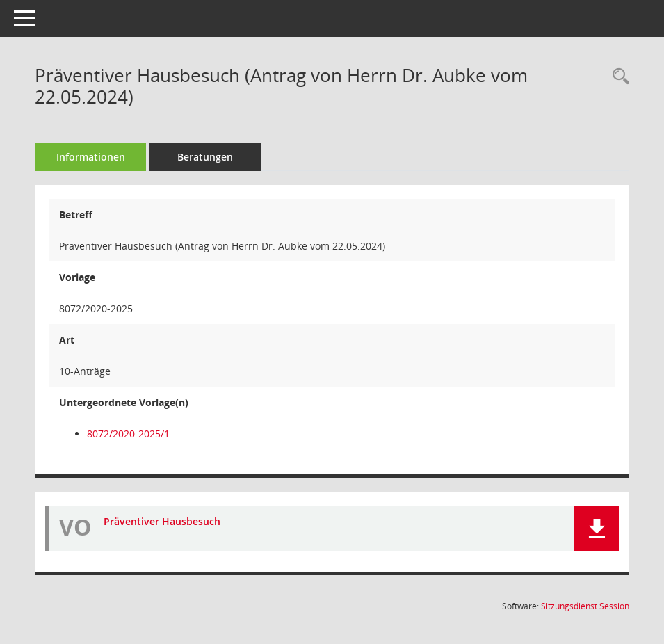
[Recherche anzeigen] (617, 77)
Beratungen (205, 157)
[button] (596, 528)
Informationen (91, 157)
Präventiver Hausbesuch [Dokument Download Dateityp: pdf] (162, 521)
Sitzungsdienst (585, 606)
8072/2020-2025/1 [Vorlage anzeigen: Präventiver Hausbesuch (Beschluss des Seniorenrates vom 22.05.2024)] (128, 434)
